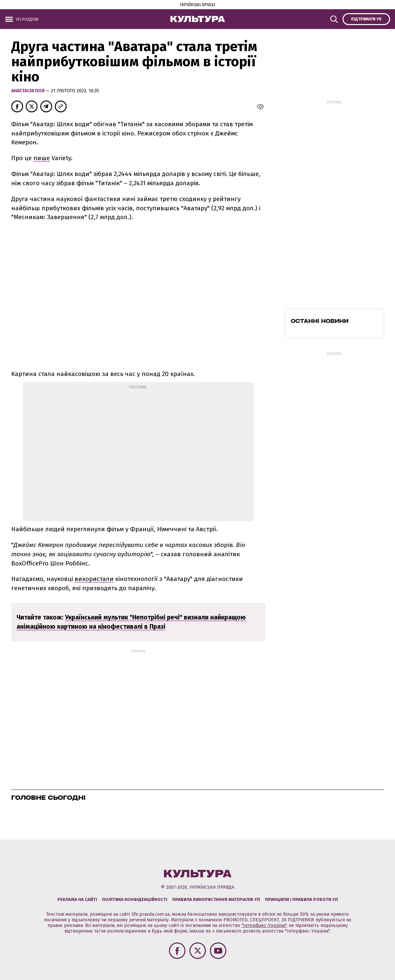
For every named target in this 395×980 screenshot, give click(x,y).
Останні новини (320, 321)
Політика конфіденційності (135, 899)
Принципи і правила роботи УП (301, 899)
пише (42, 158)
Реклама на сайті (77, 899)
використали (94, 579)
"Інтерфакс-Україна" (264, 925)
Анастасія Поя (28, 91)
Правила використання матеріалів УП (216, 899)
